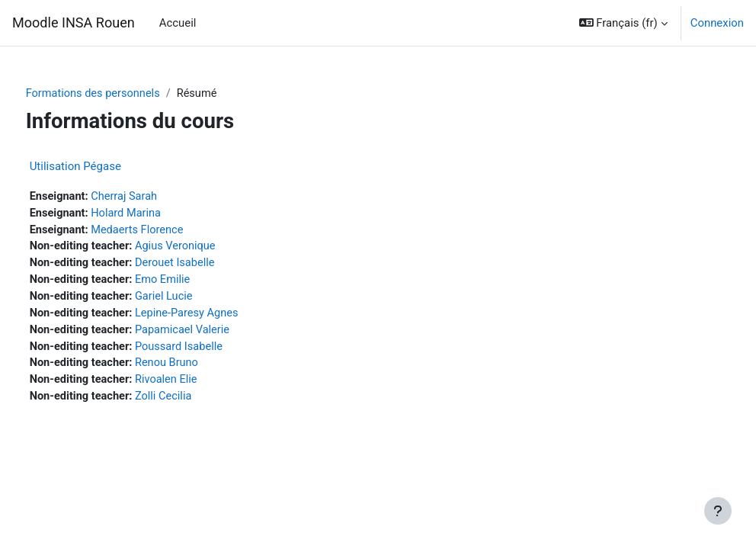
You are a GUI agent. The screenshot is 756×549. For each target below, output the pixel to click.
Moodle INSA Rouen (74, 22)
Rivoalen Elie (198, 384)
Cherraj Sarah (154, 197)
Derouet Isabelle (207, 265)
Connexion (717, 23)
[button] (623, 23)
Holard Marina (156, 214)
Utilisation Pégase (104, 166)
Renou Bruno (199, 368)
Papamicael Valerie (215, 333)
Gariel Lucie (195, 300)
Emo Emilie (194, 282)
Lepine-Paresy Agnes (219, 316)
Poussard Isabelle (211, 351)
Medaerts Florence (168, 231)
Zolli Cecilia (195, 402)
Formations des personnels (123, 94)
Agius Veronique (207, 249)
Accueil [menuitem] (178, 23)
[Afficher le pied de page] (718, 511)
